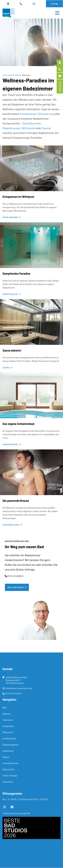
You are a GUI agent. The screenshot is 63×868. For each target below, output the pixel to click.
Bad (17, 75)
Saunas (46, 128)
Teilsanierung (45, 114)
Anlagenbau (8, 726)
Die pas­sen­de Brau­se (16, 501)
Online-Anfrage (10, 776)
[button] (23, 858)
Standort (8, 4)
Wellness (26, 75)
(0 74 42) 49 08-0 (21, 4)
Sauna (6, 367)
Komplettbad (28, 114)
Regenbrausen (11, 128)
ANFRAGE (60, 86)
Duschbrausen (11, 525)
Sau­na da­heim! (12, 350)
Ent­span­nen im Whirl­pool (18, 197)
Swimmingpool (10, 444)
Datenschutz (9, 769)
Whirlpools (28, 128)
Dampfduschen (32, 123)
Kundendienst (9, 738)
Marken (6, 757)
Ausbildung (8, 751)
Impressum (8, 782)
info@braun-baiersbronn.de (34, 4)
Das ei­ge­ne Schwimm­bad (18, 424)
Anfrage (54, 4)
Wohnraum (8, 732)
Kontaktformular (10, 763)
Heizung (6, 714)
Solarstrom (8, 720)
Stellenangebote (10, 745)
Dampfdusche (10, 294)
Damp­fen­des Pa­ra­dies (16, 274)
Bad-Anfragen (16, 587)
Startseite (7, 75)
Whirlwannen (10, 217)
